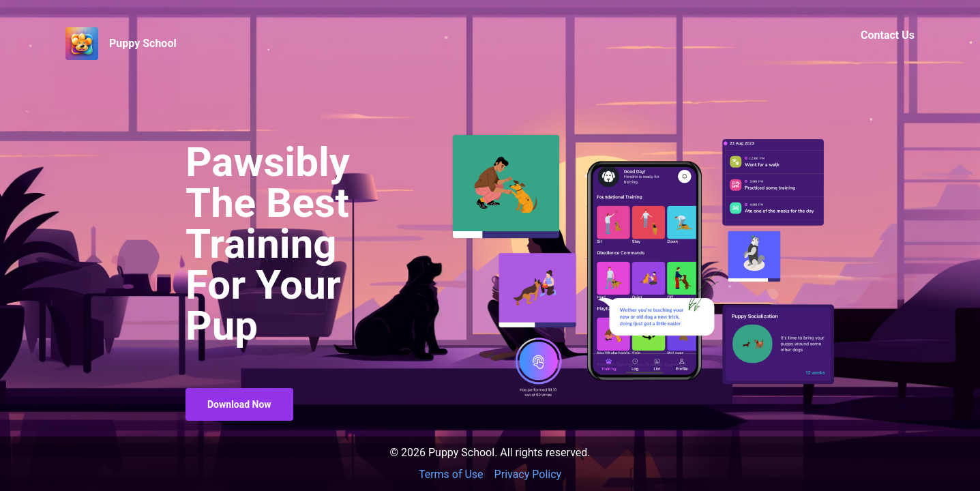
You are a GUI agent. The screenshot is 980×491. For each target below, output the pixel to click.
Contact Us (888, 35)
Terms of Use (451, 474)
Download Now (239, 404)
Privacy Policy (528, 474)
